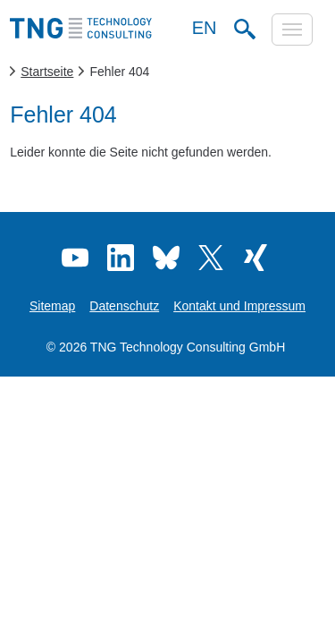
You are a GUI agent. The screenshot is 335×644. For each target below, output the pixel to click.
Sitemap (52, 306)
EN (205, 28)
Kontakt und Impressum (239, 306)
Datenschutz (124, 306)
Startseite (47, 72)
